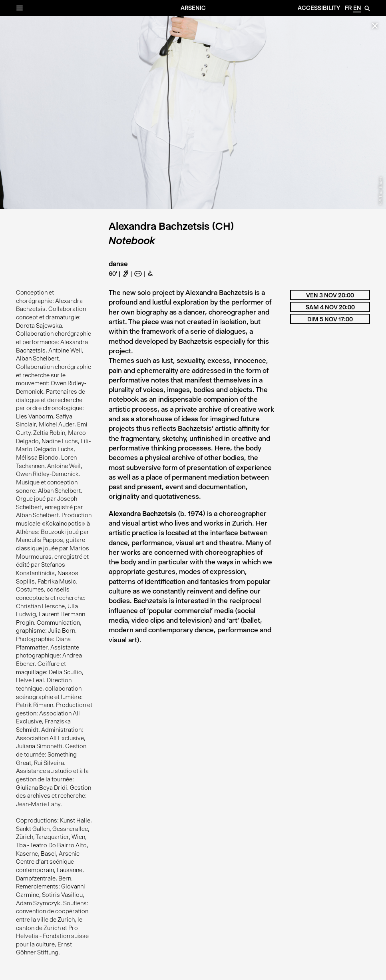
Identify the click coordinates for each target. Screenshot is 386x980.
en (357, 8)
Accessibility (319, 8)
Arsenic (193, 8)
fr (348, 8)
